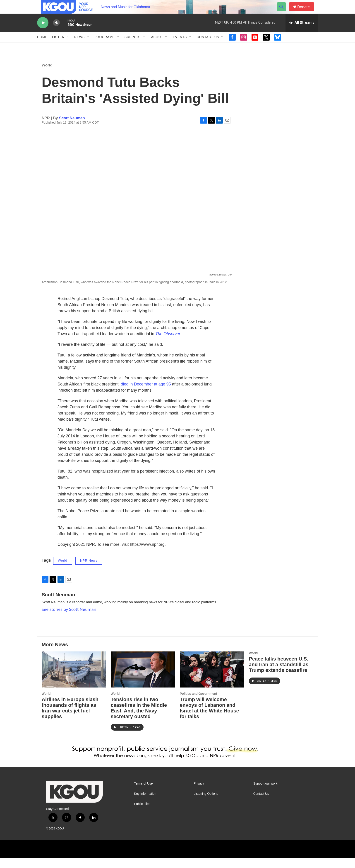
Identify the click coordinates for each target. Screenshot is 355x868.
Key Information (145, 804)
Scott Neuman (72, 128)
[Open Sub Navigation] (68, 47)
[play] (43, 33)
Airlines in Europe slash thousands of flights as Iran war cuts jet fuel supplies (70, 718)
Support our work (265, 794)
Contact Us (208, 47)
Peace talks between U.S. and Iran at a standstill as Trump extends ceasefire (279, 675)
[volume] (56, 33)
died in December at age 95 (146, 394)
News (79, 47)
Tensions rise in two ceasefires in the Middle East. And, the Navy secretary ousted (139, 718)
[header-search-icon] (283, 12)
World (47, 75)
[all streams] (302, 33)
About (157, 47)
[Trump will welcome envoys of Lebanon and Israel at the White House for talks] (212, 680)
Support (133, 47)
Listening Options (206, 804)
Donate (306, 12)
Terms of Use (143, 794)
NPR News (89, 571)
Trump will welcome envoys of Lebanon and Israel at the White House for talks (209, 718)
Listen (58, 47)
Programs (105, 47)
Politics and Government (198, 704)
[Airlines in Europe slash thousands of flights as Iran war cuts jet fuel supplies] (74, 680)
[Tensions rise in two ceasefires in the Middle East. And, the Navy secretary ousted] (143, 680)
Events (180, 47)
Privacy (199, 794)
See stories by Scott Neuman (69, 619)
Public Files (142, 814)
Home (42, 47)
